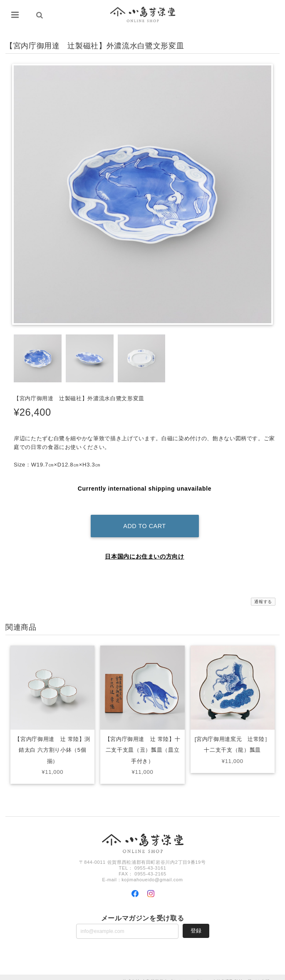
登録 (196, 922)
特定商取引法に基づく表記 (243, 973)
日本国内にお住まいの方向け (145, 548)
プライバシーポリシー (190, 973)
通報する (263, 593)
